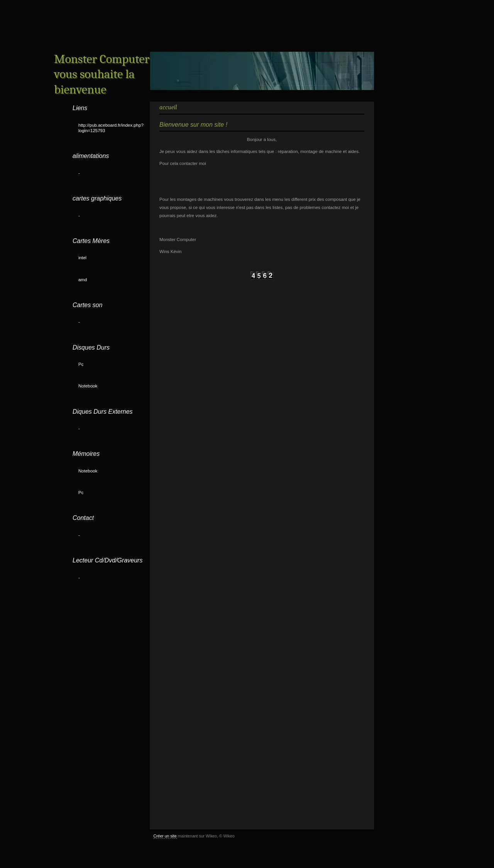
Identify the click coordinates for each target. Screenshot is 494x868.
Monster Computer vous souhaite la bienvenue (102, 74)
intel (82, 258)
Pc (81, 364)
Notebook (88, 386)
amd (83, 280)
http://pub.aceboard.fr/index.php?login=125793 (111, 128)
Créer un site (165, 836)
